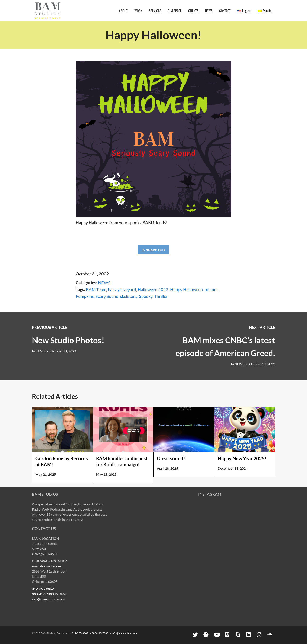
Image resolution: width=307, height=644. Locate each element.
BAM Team (96, 289)
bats (112, 289)
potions (211, 289)
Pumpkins (85, 296)
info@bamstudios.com (48, 599)
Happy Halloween (186, 289)
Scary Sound (107, 296)
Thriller (161, 296)
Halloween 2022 (153, 289)
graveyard (127, 289)
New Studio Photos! (68, 340)
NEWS (104, 283)
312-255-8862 (43, 589)
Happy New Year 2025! (242, 458)
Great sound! (171, 458)
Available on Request (47, 566)
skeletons (129, 296)
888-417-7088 (43, 594)
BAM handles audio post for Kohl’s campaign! (122, 461)
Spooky (146, 296)
